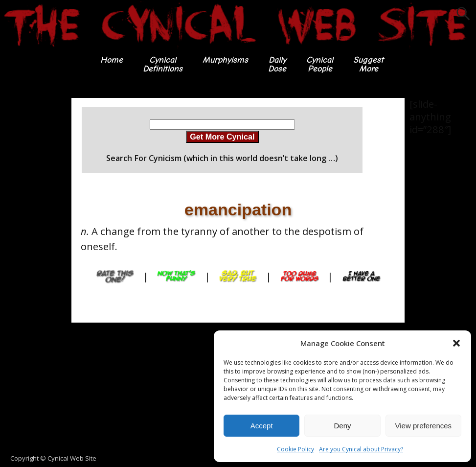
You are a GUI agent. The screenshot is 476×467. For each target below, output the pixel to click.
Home (112, 60)
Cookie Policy (295, 449)
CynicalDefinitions (163, 64)
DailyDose (277, 64)
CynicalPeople (320, 64)
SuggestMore (368, 64)
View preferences (424, 426)
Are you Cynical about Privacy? (361, 449)
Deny (342, 426)
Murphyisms (225, 60)
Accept (262, 426)
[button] (456, 343)
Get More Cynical (222, 137)
